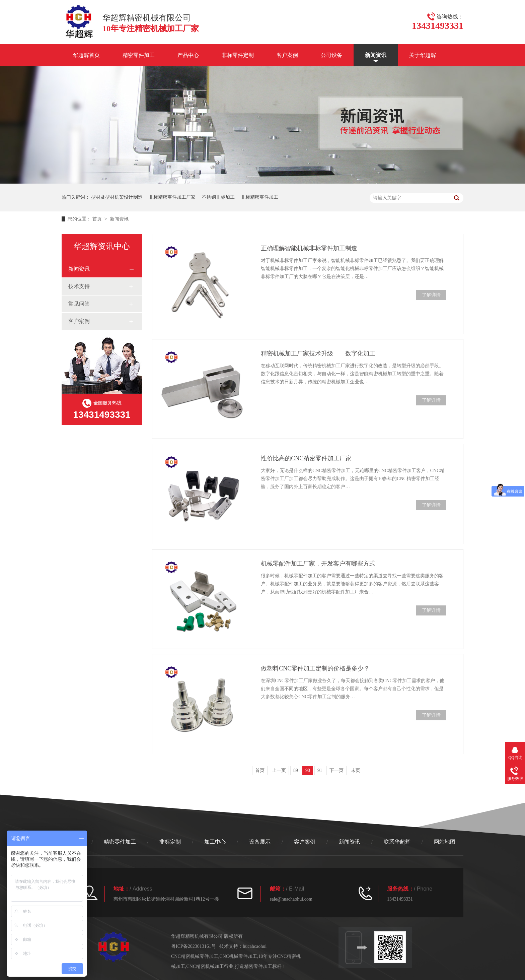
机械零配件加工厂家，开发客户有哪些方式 (318, 564)
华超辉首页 (86, 55)
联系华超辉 (397, 842)
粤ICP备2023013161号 (194, 946)
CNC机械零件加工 (238, 956)
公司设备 (331, 55)
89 (296, 770)
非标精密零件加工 (259, 197)
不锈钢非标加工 (218, 197)
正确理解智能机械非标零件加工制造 (309, 248)
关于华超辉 (423, 55)
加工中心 (215, 842)
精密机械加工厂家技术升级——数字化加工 (318, 353)
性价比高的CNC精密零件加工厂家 (306, 458)
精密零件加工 (139, 55)
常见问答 (79, 304)
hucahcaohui (255, 946)
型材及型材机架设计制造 (117, 197)
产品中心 (188, 55)
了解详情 (431, 295)
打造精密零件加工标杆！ (260, 966)
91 (320, 770)
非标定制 (170, 842)
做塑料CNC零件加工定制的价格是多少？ (315, 668)
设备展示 (260, 842)
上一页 (279, 770)
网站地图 (445, 842)
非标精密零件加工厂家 (172, 197)
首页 (98, 219)
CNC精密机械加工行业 (210, 966)
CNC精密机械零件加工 (195, 956)
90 (308, 770)
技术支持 (79, 286)
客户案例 (287, 55)
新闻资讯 (376, 55)
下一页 (336, 770)
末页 (356, 770)
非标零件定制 (238, 55)
